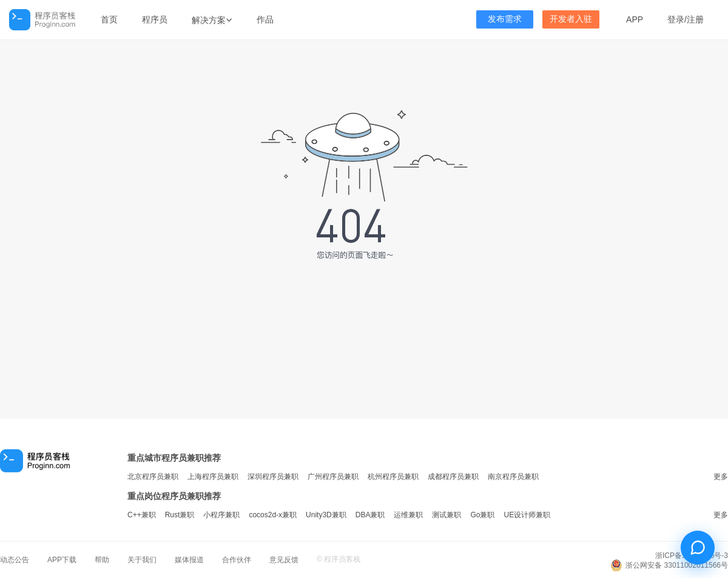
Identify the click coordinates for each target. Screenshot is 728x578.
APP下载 (62, 560)
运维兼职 (408, 515)
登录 (676, 19)
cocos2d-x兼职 (273, 515)
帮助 (102, 560)
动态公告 (15, 560)
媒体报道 (189, 560)
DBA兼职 (370, 515)
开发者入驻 (571, 19)
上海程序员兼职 (213, 477)
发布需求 (505, 19)
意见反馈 (284, 560)
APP (635, 19)
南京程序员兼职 (513, 477)
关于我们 (142, 560)
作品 (265, 19)
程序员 (155, 19)
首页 (109, 19)
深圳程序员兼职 (273, 477)
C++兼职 (142, 515)
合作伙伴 (237, 560)
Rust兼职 (180, 515)
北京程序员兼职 (153, 477)
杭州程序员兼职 (393, 477)
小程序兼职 (221, 515)
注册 (695, 19)
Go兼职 (482, 515)
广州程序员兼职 (333, 477)
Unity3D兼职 (326, 515)
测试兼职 (447, 515)
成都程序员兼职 (453, 477)
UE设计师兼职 (527, 515)
